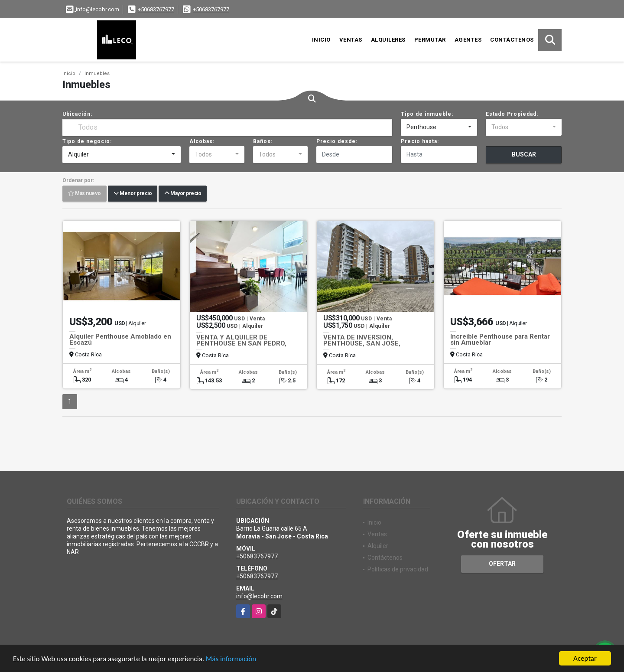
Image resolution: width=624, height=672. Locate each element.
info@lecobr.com (259, 596)
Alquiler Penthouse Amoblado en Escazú (120, 339)
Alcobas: (202, 141)
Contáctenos (512, 40)
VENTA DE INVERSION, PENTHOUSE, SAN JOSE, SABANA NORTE (362, 343)
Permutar (430, 40)
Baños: (263, 141)
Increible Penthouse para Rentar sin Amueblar (500, 339)
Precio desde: (337, 141)
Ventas (351, 40)
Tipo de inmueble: (427, 114)
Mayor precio (183, 194)
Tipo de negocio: (87, 141)
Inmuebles (97, 73)
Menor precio (133, 194)
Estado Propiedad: (512, 114)
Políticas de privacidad (398, 569)
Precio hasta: (420, 141)
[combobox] (439, 127)
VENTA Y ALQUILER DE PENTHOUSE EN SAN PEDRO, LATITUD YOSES (241, 343)
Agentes (468, 40)
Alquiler (378, 546)
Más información (231, 659)
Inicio (321, 40)
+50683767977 (156, 9)
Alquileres (388, 40)
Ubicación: (77, 114)
